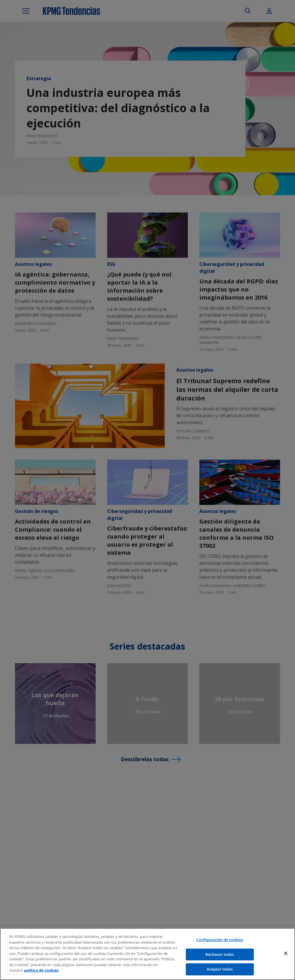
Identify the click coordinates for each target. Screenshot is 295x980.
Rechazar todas (220, 954)
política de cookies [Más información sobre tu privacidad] (41, 970)
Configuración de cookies (220, 940)
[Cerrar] (286, 953)
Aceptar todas (220, 969)
